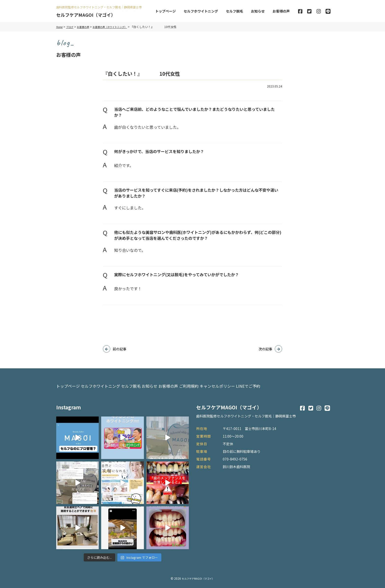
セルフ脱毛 (234, 11)
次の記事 (265, 349)
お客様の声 (281, 11)
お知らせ (258, 11)
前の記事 (120, 349)
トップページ (165, 11)
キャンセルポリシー (268, 384)
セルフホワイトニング (201, 11)
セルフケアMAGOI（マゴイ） (89, 15)
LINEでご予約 (306, 384)
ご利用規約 (233, 384)
